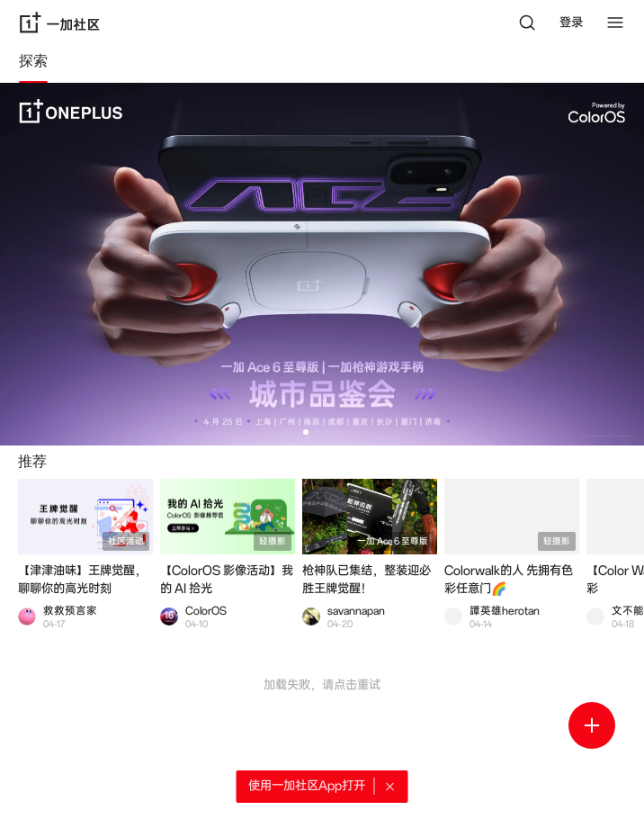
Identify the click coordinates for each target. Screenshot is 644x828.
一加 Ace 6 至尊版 (393, 541)
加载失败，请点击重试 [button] (322, 685)
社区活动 (126, 541)
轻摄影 (273, 541)
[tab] (33, 64)
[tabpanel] (322, 455)
